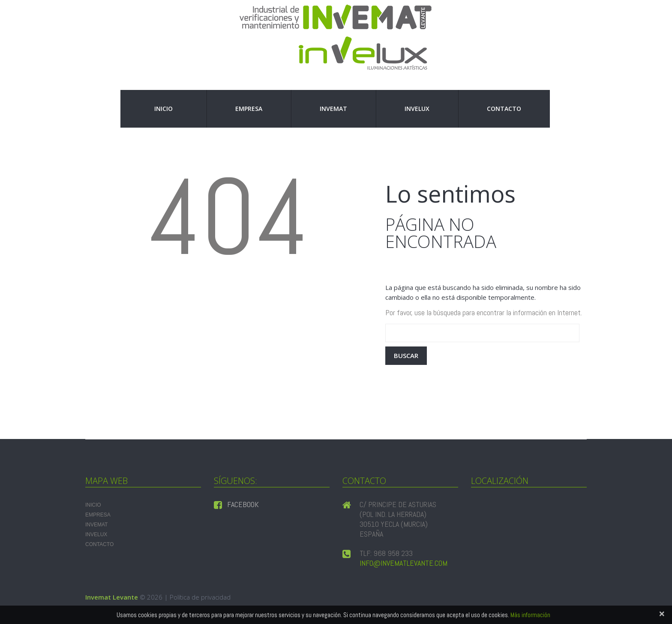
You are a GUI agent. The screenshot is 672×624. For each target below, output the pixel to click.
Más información (530, 615)
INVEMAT (333, 109)
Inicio (163, 109)
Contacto (504, 109)
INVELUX (417, 109)
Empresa (249, 109)
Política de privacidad (200, 597)
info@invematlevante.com (403, 563)
